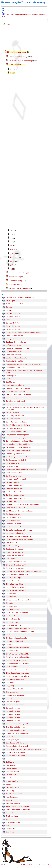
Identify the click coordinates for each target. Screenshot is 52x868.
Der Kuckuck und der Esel (15, 508)
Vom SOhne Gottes (13, 822)
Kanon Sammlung (40, 15)
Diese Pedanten (12, 667)
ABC (12, 69)
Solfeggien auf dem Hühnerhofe (18, 810)
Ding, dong (10, 683)
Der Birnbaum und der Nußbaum (18, 444)
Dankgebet (10, 339)
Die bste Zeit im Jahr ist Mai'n (17, 565)
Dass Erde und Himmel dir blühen (18, 395)
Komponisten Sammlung (18, 273)
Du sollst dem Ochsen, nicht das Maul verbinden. (24, 749)
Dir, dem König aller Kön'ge (16, 689)
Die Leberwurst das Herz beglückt (18, 600)
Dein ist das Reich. (13, 412)
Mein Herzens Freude (14, 794)
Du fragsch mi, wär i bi (14, 740)
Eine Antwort (11, 765)
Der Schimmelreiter (13, 521)
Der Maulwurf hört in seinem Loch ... (20, 511)
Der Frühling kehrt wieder (16, 454)
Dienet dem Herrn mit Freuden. (18, 664)
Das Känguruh (11, 376)
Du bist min (10, 737)
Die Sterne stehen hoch (15, 641)
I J (11, 242)
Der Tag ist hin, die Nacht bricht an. (19, 536)
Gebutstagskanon (12, 772)
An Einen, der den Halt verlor (17, 304)
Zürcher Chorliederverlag (22, 15)
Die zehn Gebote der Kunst (16, 660)
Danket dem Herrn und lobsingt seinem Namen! (24, 333)
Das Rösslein (11, 382)
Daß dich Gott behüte (14, 345)
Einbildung (10, 762)
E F (11, 231)
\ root (8, 15)
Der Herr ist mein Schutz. (15, 498)
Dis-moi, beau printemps (15, 695)
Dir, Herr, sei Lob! (13, 692)
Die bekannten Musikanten (16, 562)
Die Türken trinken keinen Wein (18, 648)
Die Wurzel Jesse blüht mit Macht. (19, 657)
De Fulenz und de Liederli (15, 401)
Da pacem (10, 307)
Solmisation (10, 813)
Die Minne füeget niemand (16, 616)
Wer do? (9, 826)
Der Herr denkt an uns (14, 476)
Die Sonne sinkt (12, 635)
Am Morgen (10, 301)
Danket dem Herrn (13, 326)
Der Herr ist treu (12, 501)
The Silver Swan (12, 816)
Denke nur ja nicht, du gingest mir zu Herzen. (23, 438)
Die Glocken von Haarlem (15, 581)
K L (11, 246)
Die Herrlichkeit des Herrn (16, 587)
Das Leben (10, 379)
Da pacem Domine (13, 314)
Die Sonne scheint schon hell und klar (20, 629)
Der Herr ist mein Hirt (14, 486)
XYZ (11, 269)
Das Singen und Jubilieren (15, 385)
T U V (12, 261)
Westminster (11, 829)
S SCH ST (13, 258)
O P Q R (13, 254)
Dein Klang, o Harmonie (15, 416)
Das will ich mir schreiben (16, 392)
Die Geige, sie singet (14, 578)
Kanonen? (10, 784)
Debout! (9, 404)
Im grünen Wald (12, 781)
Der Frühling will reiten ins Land (18, 457)
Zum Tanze (10, 832)
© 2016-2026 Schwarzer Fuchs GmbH (35, 865)
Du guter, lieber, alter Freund (17, 746)
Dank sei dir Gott (12, 323)
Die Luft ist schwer (13, 610)
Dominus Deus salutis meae (16, 705)
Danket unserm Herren (14, 336)
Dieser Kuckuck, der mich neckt (18, 673)
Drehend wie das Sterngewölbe (18, 724)
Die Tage (9, 645)
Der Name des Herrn (14, 514)
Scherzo (9, 800)
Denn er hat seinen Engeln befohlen (19, 441)
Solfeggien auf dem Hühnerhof (17, 807)
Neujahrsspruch (12, 797)
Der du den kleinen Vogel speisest (18, 451)
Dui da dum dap (12, 759)
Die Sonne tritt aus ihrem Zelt (17, 638)
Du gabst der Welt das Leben (17, 743)
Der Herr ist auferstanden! (16, 479)
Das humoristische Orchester (17, 358)
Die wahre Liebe (12, 651)
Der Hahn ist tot (12, 467)
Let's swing (10, 791)
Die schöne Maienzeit (14, 625)
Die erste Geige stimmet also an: (18, 575)
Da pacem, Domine (13, 317)
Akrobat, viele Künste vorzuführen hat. (20, 298)
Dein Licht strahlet (13, 419)
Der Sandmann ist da (14, 517)
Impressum (15, 865)
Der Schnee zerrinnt (13, 524)
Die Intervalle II (12, 597)
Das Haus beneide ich (14, 352)
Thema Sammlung (15, 281)
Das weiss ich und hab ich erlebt (18, 388)
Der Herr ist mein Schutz (15, 495)
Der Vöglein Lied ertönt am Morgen (19, 540)
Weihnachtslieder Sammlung (19, 288)
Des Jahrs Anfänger (13, 546)
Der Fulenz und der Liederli (16, 460)
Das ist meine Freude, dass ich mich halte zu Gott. (25, 364)
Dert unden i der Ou (13, 543)
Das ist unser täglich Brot (15, 368)
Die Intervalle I (11, 594)
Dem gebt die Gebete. (14, 428)
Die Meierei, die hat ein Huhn (17, 613)
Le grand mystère (13, 788)
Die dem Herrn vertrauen (15, 568)
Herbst (8, 778)
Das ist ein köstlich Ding (15, 361)
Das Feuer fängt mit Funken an (17, 348)
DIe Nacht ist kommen (14, 622)
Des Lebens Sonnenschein (15, 549)
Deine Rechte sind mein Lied (17, 422)
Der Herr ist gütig (13, 482)
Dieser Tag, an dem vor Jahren (17, 676)
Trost (8, 819)
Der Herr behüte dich (14, 473)
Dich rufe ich (11, 559)
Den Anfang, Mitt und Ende (16, 432)
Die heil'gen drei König (14, 584)
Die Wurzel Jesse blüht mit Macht (18, 654)
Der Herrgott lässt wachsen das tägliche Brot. (23, 505)
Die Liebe (9, 603)
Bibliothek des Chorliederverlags (21, 61)
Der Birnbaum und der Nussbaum (18, 447)
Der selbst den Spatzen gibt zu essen (19, 530)
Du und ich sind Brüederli (15, 753)
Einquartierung (12, 768)
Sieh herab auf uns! (13, 803)
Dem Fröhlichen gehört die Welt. (18, 425)
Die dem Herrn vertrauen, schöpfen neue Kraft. (24, 571)
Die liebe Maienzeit (13, 606)
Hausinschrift (11, 775)
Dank (8, 320)
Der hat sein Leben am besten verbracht (21, 470)
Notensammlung (15, 277)
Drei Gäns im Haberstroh (15, 727)
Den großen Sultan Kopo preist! (18, 435)
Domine (9, 699)
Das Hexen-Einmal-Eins (15, 355)
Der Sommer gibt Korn (14, 533)
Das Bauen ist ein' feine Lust (16, 342)
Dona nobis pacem (13, 708)
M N (12, 250)
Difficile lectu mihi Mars (15, 679)
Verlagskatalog (14, 285)
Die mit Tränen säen (13, 619)
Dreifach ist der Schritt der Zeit (18, 733)
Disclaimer (5, 865)
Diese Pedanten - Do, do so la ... (18, 670)
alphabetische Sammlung (18, 57)
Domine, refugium (13, 702)
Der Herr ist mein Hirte (15, 489)
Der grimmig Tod (12, 463)
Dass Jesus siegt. (12, 398)
